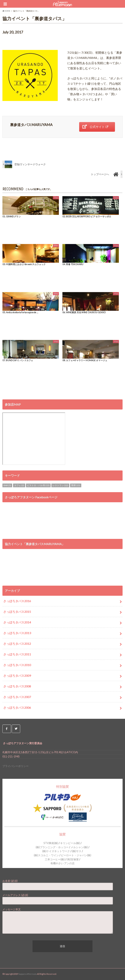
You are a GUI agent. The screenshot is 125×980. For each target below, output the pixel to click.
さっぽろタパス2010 (17, 665)
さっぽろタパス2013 (17, 633)
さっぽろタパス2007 (17, 697)
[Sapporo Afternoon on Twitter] (16, 729)
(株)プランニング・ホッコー (52, 847)
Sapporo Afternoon (28, 974)
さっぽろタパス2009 (17, 675)
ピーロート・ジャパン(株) (76, 855)
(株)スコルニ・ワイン (46, 855)
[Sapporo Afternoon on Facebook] (7, 729)
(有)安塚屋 (73, 859)
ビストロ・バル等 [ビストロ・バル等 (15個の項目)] (38, 485)
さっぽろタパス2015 (17, 612)
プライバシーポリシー (16, 766)
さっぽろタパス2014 (17, 622)
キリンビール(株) (70, 843)
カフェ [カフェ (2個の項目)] (19, 485)
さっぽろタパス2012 (17, 644)
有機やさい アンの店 (62, 863)
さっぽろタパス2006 (17, 707)
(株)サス (77, 851)
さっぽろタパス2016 (17, 601)
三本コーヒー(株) (55, 859)
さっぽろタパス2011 (17, 654)
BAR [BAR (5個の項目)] (7, 485)
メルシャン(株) (79, 847)
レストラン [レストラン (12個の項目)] (60, 485)
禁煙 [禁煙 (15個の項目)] (76, 485)
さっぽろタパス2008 (17, 686)
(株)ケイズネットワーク (56, 851)
